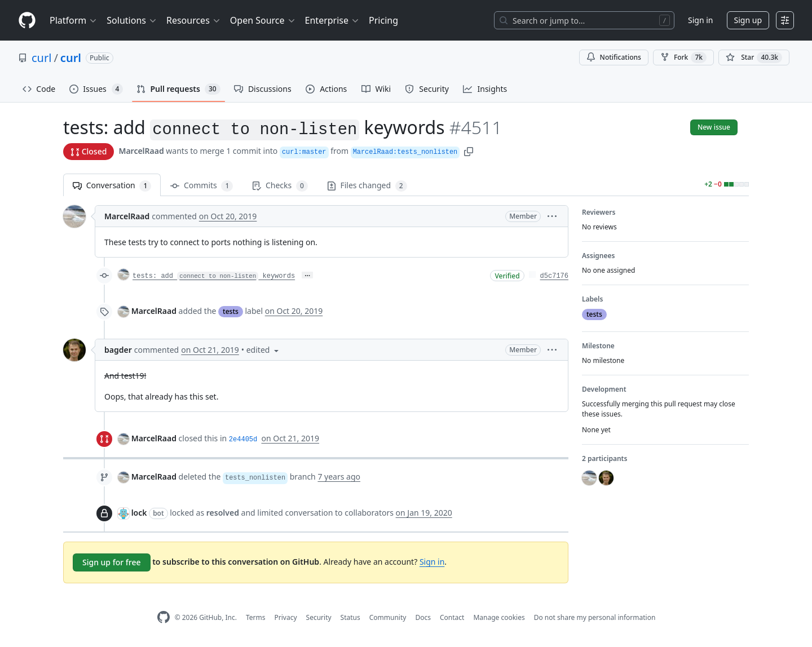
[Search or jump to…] (584, 20)
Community (388, 617)
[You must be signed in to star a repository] (754, 57)
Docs (423, 617)
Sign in (700, 20)
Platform (74, 20)
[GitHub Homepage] (164, 617)
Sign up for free (112, 562)
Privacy (286, 617)
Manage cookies (499, 617)
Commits (202, 186)
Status (350, 617)
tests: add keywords (214, 276)
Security (319, 617)
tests (231, 311)
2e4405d (243, 440)
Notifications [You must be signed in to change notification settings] (614, 57)
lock (139, 513)
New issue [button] (714, 127)
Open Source (263, 20)
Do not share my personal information (595, 617)
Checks (280, 186)
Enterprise (332, 20)
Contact (452, 617)
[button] (469, 151)
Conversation (112, 186)
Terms (256, 617)
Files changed (367, 186)
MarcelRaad (141, 151)
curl (41, 58)
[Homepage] (27, 21)
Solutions (132, 20)
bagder (118, 350)
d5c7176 (554, 276)
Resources (194, 20)
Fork (683, 57)
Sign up (748, 20)
